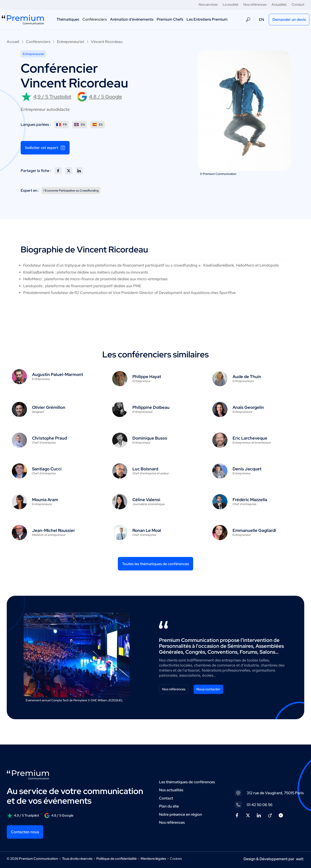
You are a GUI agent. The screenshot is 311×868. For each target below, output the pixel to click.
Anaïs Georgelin (248, 407)
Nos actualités (171, 790)
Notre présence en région (180, 814)
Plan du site (169, 806)
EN (261, 19)
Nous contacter (208, 689)
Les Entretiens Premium (207, 19)
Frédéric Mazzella (250, 500)
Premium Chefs (170, 19)
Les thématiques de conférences (187, 782)
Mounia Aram (45, 500)
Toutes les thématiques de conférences (155, 564)
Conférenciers (95, 19)
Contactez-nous (25, 832)
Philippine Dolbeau (151, 407)
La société (230, 5)
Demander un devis (289, 19)
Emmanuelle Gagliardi (254, 530)
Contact (298, 5)
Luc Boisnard (145, 469)
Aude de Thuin (247, 377)
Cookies (176, 859)
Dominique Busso (150, 438)
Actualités (279, 5)
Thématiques (68, 19)
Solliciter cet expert (45, 148)
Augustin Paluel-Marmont (58, 374)
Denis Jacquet (247, 469)
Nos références (255, 5)
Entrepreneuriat (71, 42)
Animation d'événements (132, 19)
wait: (300, 859)
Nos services (208, 5)
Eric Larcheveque (250, 438)
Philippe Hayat (147, 377)
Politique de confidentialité (116, 859)
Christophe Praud (49, 438)
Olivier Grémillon (49, 407)
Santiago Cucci (47, 469)
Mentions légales (153, 859)
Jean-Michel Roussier (54, 530)
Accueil (13, 42)
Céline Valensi (146, 500)
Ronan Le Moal (147, 530)
